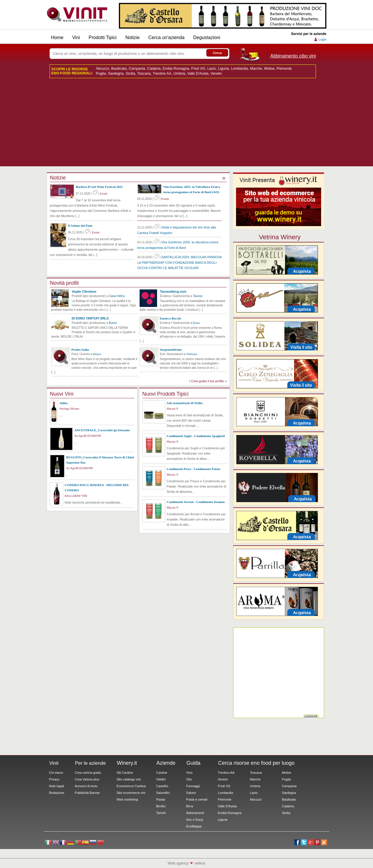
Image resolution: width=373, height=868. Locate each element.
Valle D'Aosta (198, 74)
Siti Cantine (125, 773)
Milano (97, 354)
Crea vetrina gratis (88, 773)
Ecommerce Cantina (131, 786)
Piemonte (284, 69)
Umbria (179, 74)
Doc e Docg (195, 820)
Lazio (212, 69)
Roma (196, 323)
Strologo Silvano (69, 409)
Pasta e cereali (197, 799)
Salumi (191, 793)
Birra (190, 806)
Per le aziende (91, 763)
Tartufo (161, 813)
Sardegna (116, 74)
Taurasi (198, 296)
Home (57, 37)
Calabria (154, 69)
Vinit (77, 14)
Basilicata (119, 69)
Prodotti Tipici (103, 37)
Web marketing (127, 799)
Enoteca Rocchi (170, 318)
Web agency (178, 863)
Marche (256, 69)
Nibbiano (192, 354)
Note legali (57, 786)
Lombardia (239, 69)
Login (322, 39)
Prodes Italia (80, 350)
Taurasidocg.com (173, 291)
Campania (137, 69)
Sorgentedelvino (171, 350)
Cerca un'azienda (166, 37)
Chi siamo (56, 773)
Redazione (57, 793)
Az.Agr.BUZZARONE (88, 436)
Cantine (162, 773)
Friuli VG (198, 69)
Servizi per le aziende (309, 34)
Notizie (132, 37)
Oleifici (161, 779)
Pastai (161, 799)
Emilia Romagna (176, 69)
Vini (76, 37)
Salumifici (163, 793)
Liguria (223, 69)
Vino (189, 773)
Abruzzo (102, 69)
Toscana (144, 74)
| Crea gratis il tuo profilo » (208, 381)
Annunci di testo (86, 786)
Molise (269, 69)
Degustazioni (207, 37)
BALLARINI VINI (76, 496)
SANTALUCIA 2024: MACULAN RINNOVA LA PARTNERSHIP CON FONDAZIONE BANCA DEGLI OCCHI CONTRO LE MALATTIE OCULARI (179, 262)
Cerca (217, 53)
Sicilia (130, 74)
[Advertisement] (186, 125)
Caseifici (162, 786)
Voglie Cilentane (84, 291)
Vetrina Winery (280, 237)
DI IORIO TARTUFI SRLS (90, 318)
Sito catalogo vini (129, 779)
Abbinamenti (195, 813)
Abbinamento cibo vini (293, 56)
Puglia (101, 74)
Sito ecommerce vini (131, 793)
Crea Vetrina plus (87, 779)
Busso (113, 323)
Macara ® (173, 409)
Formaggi (193, 786)
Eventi (103, 194)
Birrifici (161, 806)
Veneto (216, 74)
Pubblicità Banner (87, 793)
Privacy (54, 779)
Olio (189, 779)
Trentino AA (162, 74)
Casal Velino (117, 296)
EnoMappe (194, 826)
